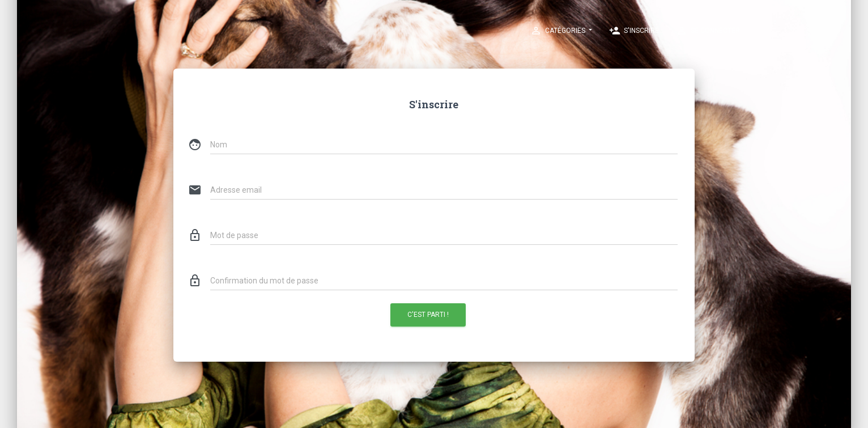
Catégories (559, 31)
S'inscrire (634, 31)
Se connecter (708, 31)
